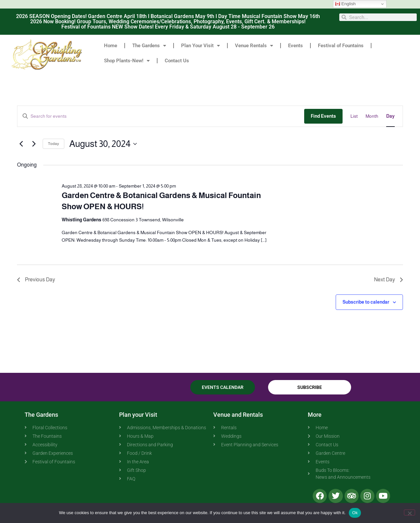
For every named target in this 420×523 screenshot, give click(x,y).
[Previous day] (21, 144)
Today (53, 144)
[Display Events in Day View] (390, 116)
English (345, 4)
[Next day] (34, 144)
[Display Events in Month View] (372, 116)
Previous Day (36, 280)
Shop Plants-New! (127, 61)
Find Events (323, 116)
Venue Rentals (254, 46)
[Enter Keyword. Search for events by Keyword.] (161, 116)
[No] (409, 513)
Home (111, 46)
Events (295, 46)
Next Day (388, 280)
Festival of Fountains (341, 46)
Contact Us (177, 61)
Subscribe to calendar (366, 302)
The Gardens (149, 46)
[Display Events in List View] (354, 116)
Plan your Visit (138, 415)
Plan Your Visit (200, 46)
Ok (355, 513)
